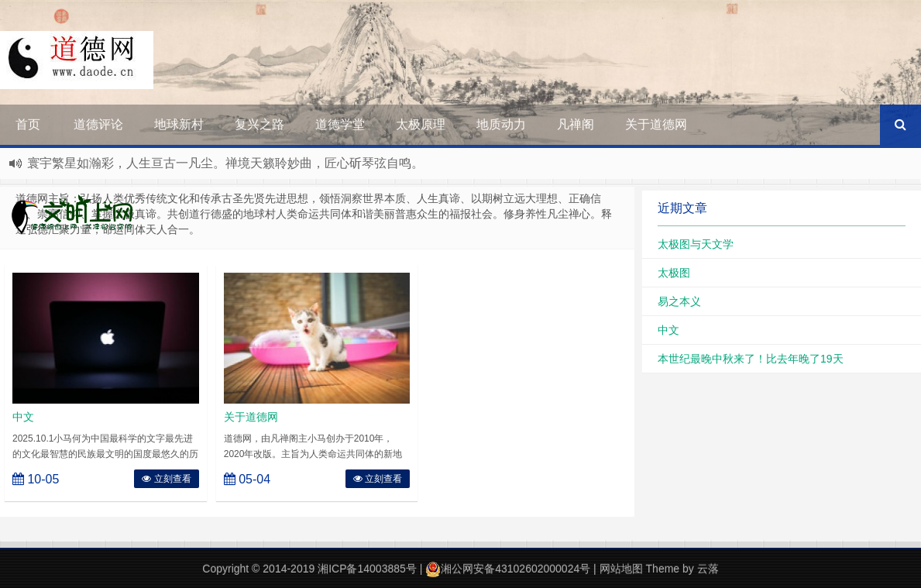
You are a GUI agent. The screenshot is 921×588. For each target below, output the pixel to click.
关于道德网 (656, 124)
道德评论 (98, 124)
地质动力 (501, 124)
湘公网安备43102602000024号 (508, 569)
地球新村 (179, 124)
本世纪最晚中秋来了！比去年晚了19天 (751, 359)
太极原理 (421, 124)
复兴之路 (259, 124)
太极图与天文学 (696, 244)
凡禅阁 (576, 124)
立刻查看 (166, 479)
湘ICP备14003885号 (367, 569)
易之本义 (679, 301)
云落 (708, 569)
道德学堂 (340, 124)
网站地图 (621, 569)
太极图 (674, 273)
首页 (28, 124)
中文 (23, 417)
